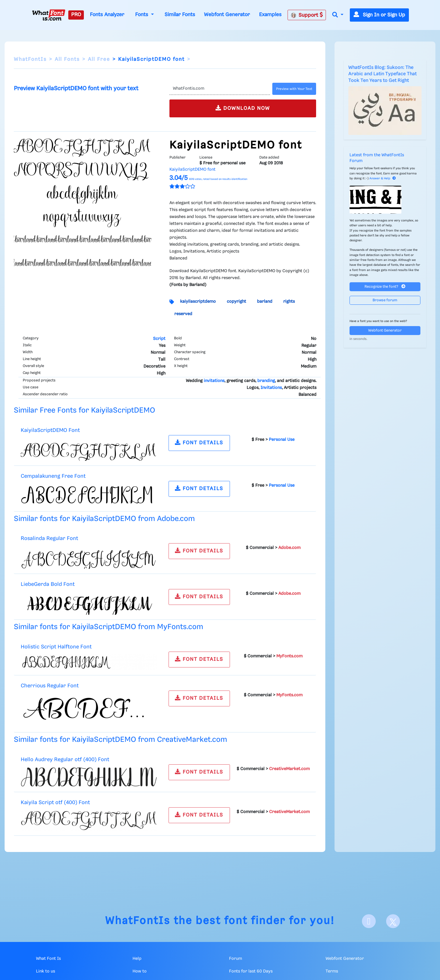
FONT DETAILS (199, 442)
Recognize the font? (385, 286)
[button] (338, 15)
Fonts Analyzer (107, 15)
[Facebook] (369, 921)
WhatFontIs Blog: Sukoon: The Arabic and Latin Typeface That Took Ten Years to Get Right (383, 74)
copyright (236, 302)
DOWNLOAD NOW (243, 108)
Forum (236, 959)
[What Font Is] (49, 15)
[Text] (220, 89)
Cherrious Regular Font (50, 686)
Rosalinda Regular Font (49, 538)
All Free (99, 59)
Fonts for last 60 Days (251, 971)
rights (289, 302)
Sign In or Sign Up (379, 15)
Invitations (271, 388)
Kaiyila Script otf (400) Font (55, 803)
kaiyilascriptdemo (198, 302)
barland (265, 302)
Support (307, 15)
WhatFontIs (30, 59)
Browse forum (385, 300)
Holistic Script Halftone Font (56, 647)
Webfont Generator (227, 15)
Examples (270, 15)
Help (137, 959)
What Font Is (48, 959)
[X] (393, 921)
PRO (76, 15)
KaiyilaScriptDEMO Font (50, 430)
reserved (183, 314)
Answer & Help (383, 178)
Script (159, 339)
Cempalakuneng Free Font (53, 476)
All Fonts (67, 59)
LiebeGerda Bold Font (48, 584)
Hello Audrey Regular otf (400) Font (65, 760)
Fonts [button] (142, 15)
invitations (214, 381)
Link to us (46, 971)
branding (266, 381)
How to (140, 971)
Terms (332, 971)
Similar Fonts (180, 15)
